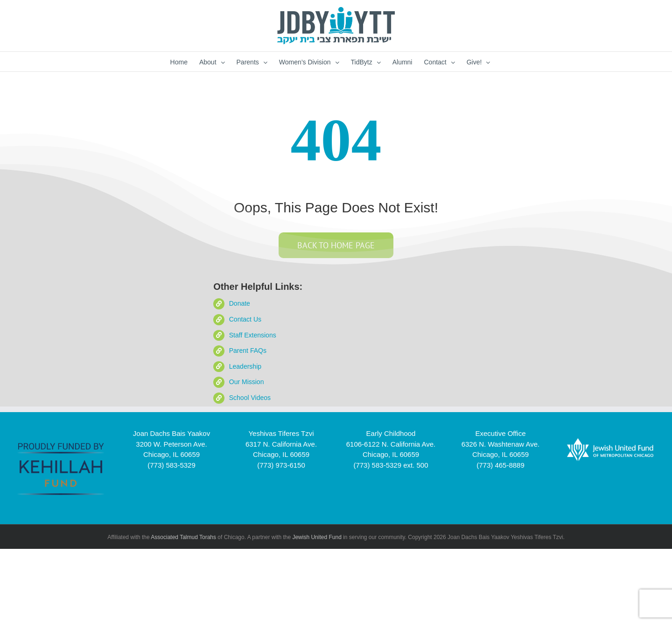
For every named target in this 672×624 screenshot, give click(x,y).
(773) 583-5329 (171, 465)
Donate (240, 303)
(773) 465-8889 (500, 465)
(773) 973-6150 (281, 465)
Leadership (245, 366)
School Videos (250, 398)
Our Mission (247, 382)
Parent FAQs (248, 351)
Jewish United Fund (317, 537)
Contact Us (245, 319)
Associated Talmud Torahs (183, 537)
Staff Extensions (253, 335)
